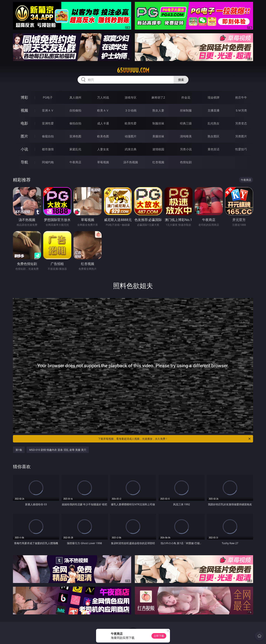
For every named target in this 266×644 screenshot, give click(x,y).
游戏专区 (131, 97)
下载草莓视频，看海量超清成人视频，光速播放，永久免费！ (175, 439)
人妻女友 (103, 149)
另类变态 (241, 123)
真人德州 (75, 97)
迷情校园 (158, 149)
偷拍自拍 (75, 123)
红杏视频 (158, 162)
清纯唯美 (186, 136)
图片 (24, 136)
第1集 (19, 450)
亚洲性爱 (48, 123)
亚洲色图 (75, 136)
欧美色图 (103, 136)
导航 (24, 162)
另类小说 (186, 149)
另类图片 (241, 136)
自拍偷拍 (75, 110)
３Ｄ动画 (131, 110)
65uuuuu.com (133, 70)
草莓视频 (103, 162)
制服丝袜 (158, 123)
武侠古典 (131, 149)
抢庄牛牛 (241, 97)
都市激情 (48, 149)
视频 (24, 110)
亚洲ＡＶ (48, 110)
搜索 (181, 80)
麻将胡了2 (158, 97)
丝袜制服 (186, 110)
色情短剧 (186, 162)
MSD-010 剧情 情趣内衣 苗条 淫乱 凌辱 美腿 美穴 (58, 450)
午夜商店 (75, 162)
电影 (24, 123)
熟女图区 (214, 136)
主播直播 (214, 110)
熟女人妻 (158, 110)
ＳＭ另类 (241, 110)
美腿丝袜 (158, 136)
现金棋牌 (214, 97)
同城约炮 (48, 162)
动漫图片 (131, 136)
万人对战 (103, 97)
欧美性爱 (131, 123)
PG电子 (48, 97)
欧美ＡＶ (103, 110)
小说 (24, 149)
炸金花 (186, 97)
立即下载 (159, 636)
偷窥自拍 (48, 136)
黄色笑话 (214, 149)
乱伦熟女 (214, 123)
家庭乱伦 (75, 149)
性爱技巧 (241, 149)
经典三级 (186, 123)
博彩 (24, 97)
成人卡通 (103, 123)
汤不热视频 (131, 162)
